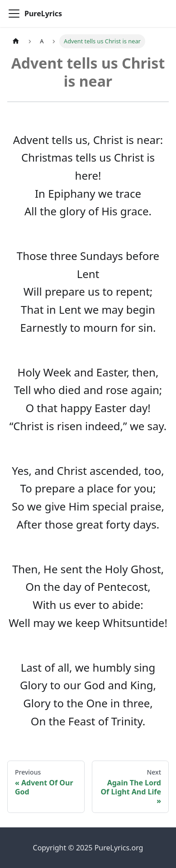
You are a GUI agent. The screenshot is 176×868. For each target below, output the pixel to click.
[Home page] (16, 41)
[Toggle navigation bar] (14, 14)
